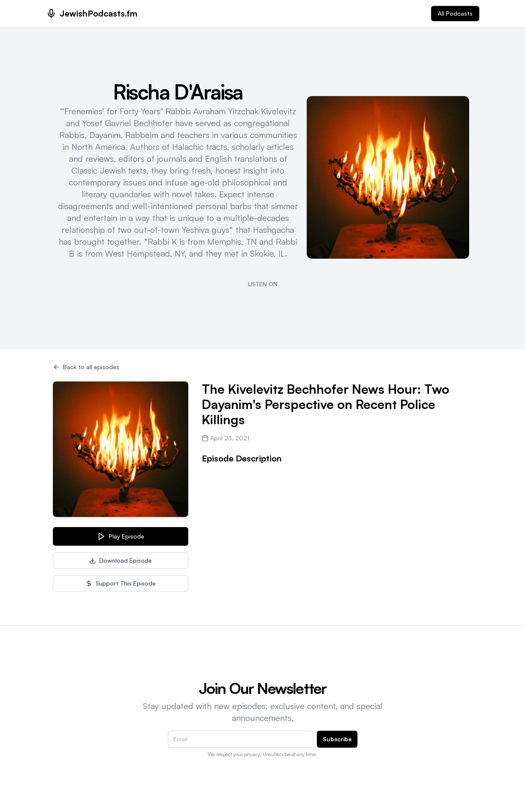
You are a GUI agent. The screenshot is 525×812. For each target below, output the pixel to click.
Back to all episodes (86, 367)
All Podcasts (455, 13)
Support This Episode (121, 583)
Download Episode (121, 560)
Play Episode (121, 536)
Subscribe (337, 739)
